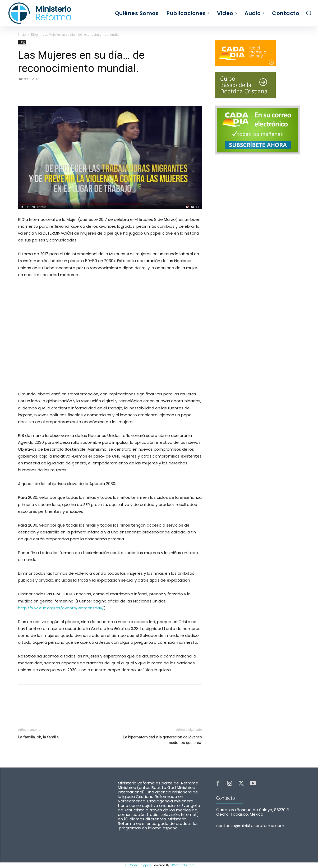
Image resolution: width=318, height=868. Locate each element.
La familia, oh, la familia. (39, 737)
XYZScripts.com (183, 865)
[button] (309, 13)
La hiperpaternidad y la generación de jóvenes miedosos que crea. (162, 740)
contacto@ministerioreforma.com (250, 826)
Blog (34, 35)
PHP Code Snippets (138, 865)
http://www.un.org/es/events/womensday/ (61, 608)
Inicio (22, 35)
